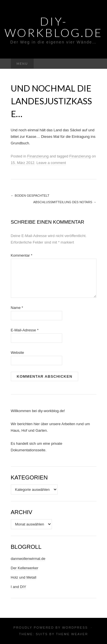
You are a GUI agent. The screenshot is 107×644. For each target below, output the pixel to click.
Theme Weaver (72, 634)
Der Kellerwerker (25, 568)
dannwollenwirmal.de (28, 559)
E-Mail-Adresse (25, 330)
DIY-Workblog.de (53, 27)
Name (17, 308)
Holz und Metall (24, 577)
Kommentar (22, 255)
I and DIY (19, 587)
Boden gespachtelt (30, 196)
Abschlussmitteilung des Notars (65, 202)
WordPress (75, 628)
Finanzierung (38, 156)
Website (18, 353)
